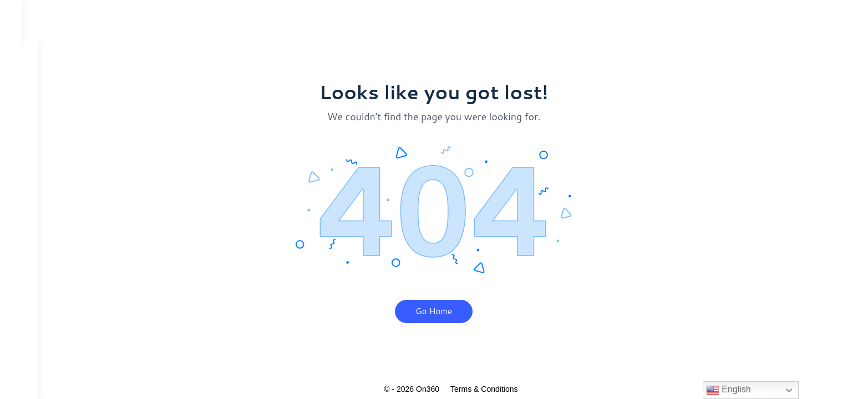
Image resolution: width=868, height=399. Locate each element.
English (729, 390)
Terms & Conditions (492, 389)
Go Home (442, 311)
